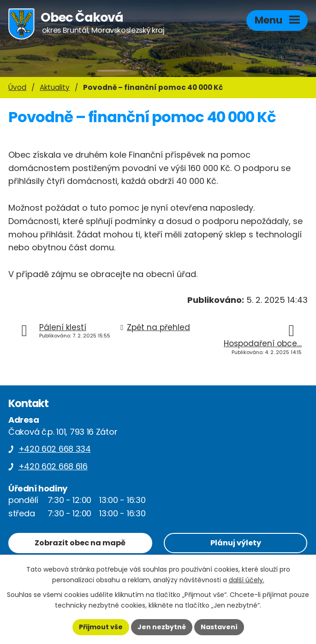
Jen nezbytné (162, 627)
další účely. (247, 580)
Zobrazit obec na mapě (80, 543)
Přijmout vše (101, 627)
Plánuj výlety (236, 543)
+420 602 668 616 (53, 466)
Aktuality (55, 87)
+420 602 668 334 (55, 449)
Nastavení (219, 627)
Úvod (17, 87)
